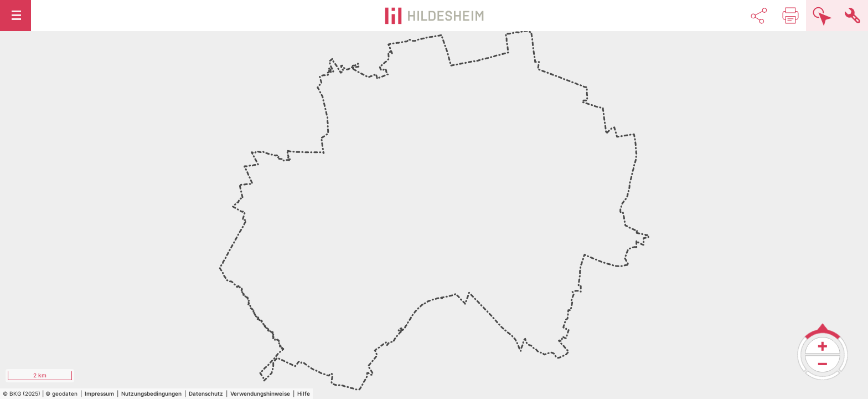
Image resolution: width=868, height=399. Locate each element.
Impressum (99, 393)
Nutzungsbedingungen (151, 393)
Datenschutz (206, 393)
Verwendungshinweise (260, 393)
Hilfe (304, 393)
